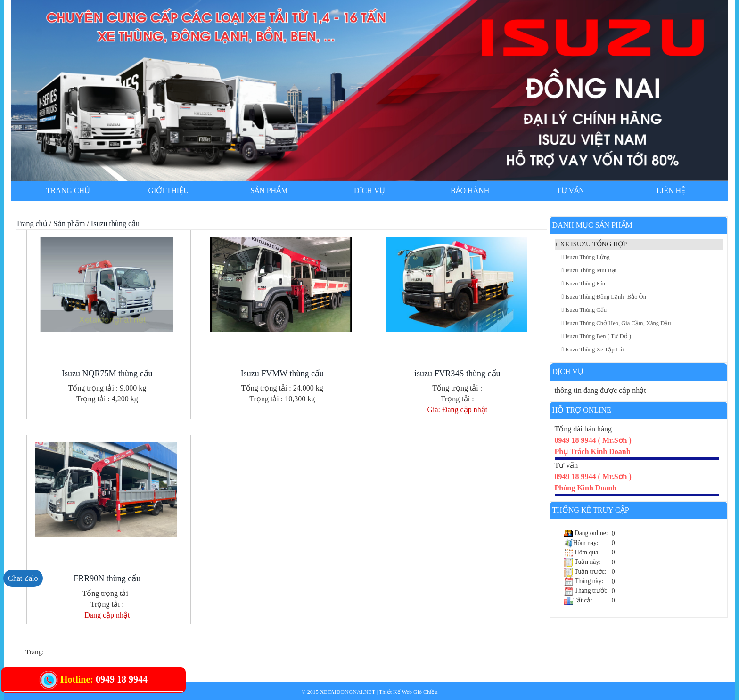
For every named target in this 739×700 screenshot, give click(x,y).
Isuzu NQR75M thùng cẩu (107, 374)
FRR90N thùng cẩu (107, 578)
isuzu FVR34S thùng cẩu (457, 374)
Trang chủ (68, 191)
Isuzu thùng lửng (586, 257)
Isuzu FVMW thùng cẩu (282, 374)
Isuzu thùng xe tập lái (593, 350)
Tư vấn (571, 191)
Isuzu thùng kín (584, 284)
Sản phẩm (269, 191)
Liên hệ (671, 191)
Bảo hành (470, 191)
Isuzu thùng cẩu (115, 224)
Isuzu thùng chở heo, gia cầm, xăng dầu (616, 323)
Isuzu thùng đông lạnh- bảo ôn (604, 297)
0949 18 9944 (122, 679)
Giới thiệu (169, 191)
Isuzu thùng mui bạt (589, 270)
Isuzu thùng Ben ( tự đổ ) (596, 336)
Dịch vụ (369, 191)
